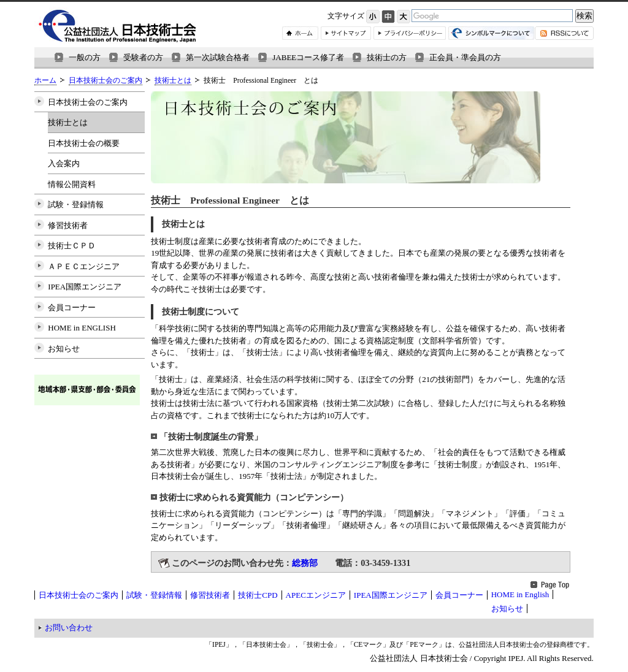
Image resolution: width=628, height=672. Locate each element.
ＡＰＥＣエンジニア (84, 266)
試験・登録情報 (76, 204)
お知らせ (64, 349)
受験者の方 (143, 57)
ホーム (45, 81)
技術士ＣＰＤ (72, 246)
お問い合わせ (69, 628)
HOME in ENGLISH (82, 328)
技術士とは (173, 81)
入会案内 (64, 163)
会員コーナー (72, 307)
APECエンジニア (316, 595)
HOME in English (520, 594)
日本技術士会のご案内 (105, 81)
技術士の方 (387, 57)
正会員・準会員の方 (465, 57)
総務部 (305, 563)
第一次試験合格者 (218, 57)
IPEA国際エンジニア (85, 287)
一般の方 (85, 57)
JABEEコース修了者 (308, 57)
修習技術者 (68, 225)
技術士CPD (258, 595)
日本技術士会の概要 (84, 143)
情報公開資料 (72, 184)
